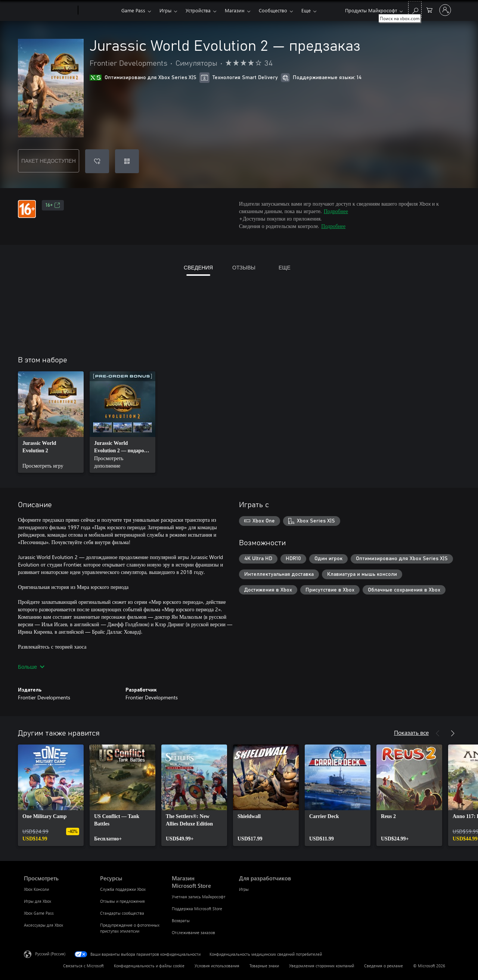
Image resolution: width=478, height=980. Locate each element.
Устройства (198, 10)
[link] (51, 422)
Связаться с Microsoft (83, 966)
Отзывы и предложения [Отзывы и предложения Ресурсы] (122, 901)
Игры (165, 10)
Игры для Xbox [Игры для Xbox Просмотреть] (38, 901)
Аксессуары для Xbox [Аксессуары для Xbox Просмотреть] (44, 925)
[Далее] (453, 733)
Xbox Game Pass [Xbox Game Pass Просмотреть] (39, 913)
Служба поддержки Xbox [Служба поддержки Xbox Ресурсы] (123, 889)
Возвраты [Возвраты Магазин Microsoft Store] (181, 920)
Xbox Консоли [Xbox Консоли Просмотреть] (36, 889)
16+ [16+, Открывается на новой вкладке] (53, 205)
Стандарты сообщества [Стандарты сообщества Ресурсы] (122, 913)
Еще (306, 10)
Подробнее (336, 211)
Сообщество (273, 10)
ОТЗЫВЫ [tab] (244, 267)
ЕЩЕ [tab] (285, 267)
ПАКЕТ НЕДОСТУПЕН (49, 161)
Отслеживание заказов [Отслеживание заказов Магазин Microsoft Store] (193, 932)
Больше (31, 667)
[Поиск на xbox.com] (415, 10)
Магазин (235, 10)
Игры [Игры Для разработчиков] (244, 889)
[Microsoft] (49, 10)
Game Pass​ (133, 10)
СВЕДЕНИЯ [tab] (198, 267)
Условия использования (217, 966)
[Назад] (438, 733)
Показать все (411, 732)
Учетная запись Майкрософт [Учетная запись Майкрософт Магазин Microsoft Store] (199, 897)
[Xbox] (99, 10)
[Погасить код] (127, 161)
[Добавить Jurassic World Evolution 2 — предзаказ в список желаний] (97, 161)
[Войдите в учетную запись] (445, 10)
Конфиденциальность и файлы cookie (149, 966)
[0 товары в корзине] (429, 10)
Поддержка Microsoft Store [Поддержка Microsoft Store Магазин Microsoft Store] (197, 909)
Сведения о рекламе (384, 966)
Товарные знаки (264, 966)
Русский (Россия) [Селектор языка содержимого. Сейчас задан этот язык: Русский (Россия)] (50, 954)
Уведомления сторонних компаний (322, 966)
